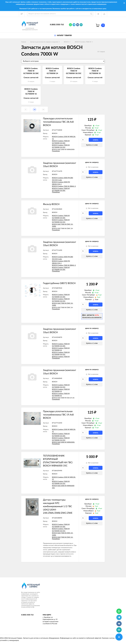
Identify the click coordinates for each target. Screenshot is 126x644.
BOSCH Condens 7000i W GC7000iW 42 (31, 92)
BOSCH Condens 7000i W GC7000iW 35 (95, 71)
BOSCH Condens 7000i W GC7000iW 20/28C (31, 71)
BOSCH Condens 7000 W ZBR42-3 (64, 186)
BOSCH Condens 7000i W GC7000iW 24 (52, 71)
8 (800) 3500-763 (57, 25)
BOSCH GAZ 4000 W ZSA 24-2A (63, 398)
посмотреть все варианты (92, 317)
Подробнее (56, 151)
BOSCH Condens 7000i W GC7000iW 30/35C (74, 71)
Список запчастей (31, 78)
